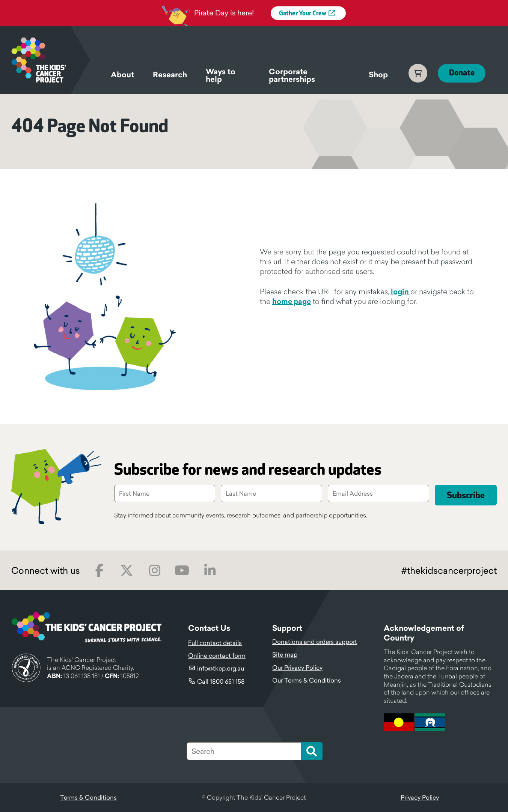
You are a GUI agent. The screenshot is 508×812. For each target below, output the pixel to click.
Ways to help (221, 77)
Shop (378, 75)
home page (292, 301)
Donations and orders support (315, 642)
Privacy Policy (420, 797)
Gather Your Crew (303, 14)
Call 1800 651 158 (221, 681)
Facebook (99, 571)
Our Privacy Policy (297, 668)
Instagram (155, 571)
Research (170, 75)
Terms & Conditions (88, 797)
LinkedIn (210, 571)
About (122, 75)
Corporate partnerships (292, 77)
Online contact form (217, 656)
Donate (461, 73)
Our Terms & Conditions (307, 680)
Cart (418, 73)
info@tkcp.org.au (221, 668)
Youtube (182, 571)
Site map (285, 654)
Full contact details (215, 643)
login (401, 292)
